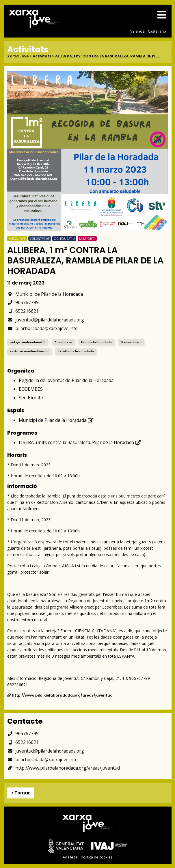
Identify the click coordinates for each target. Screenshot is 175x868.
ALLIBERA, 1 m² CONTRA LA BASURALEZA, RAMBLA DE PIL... (107, 56)
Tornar (21, 793)
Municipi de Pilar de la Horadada (45, 294)
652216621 (23, 311)
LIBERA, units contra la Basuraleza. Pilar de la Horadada (80, 442)
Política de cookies (97, 857)
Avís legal (70, 857)
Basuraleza (63, 342)
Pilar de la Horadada (96, 342)
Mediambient (131, 342)
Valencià (137, 31)
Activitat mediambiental (29, 351)
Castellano (157, 31)
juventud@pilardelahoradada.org (46, 320)
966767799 (23, 302)
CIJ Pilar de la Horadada (76, 351)
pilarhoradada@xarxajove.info (42, 328)
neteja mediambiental (28, 342)
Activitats (42, 56)
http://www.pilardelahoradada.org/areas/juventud (60, 695)
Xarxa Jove (18, 56)
